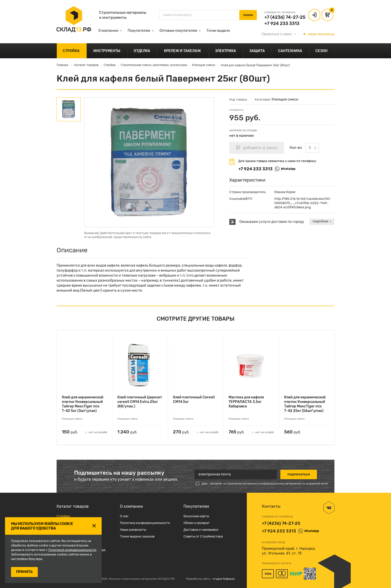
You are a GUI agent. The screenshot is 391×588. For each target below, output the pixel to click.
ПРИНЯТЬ (24, 572)
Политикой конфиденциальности (72, 550)
